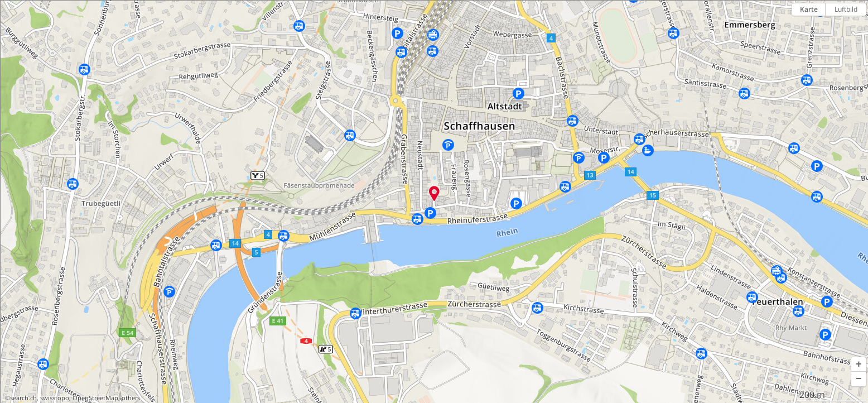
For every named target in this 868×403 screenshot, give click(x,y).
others (131, 398)
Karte (809, 9)
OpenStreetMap (95, 398)
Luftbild (846, 9)
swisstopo (55, 398)
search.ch (23, 398)
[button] (859, 364)
